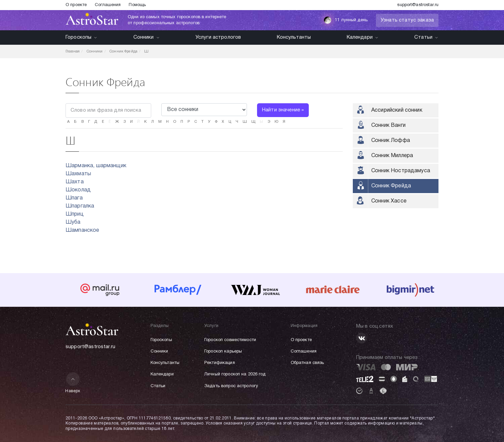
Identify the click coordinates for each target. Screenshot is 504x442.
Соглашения (108, 5)
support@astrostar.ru (418, 5)
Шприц (75, 214)
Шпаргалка (80, 206)
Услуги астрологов (218, 37)
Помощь (137, 5)
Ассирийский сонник (397, 110)
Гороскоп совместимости (230, 340)
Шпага (74, 198)
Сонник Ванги (388, 125)
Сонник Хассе (389, 201)
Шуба (73, 222)
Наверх (73, 383)
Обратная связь (307, 363)
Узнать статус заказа (407, 20)
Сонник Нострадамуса (401, 171)
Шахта (75, 182)
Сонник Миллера (392, 156)
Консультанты (294, 37)
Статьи (426, 37)
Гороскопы (81, 37)
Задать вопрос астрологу (231, 386)
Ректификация (220, 363)
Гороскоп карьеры (223, 352)
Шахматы (78, 174)
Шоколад (78, 190)
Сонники (147, 37)
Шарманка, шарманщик (96, 166)
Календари (363, 37)
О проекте (76, 5)
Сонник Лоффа (391, 141)
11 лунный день (346, 20)
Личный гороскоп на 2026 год (235, 374)
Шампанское (82, 230)
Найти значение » (283, 110)
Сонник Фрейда (391, 186)
